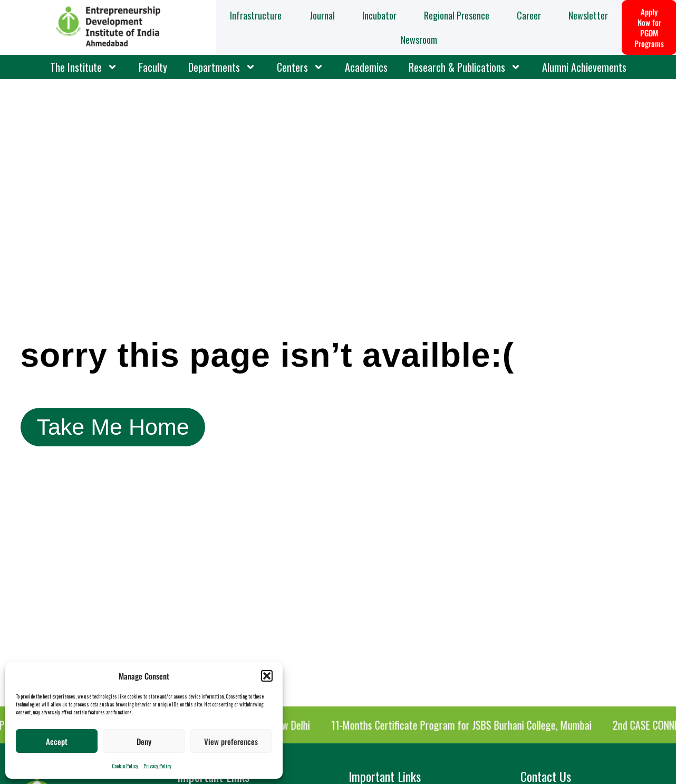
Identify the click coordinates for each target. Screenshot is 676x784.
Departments (222, 67)
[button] (267, 676)
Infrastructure (256, 15)
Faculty (153, 67)
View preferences (231, 741)
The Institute (84, 67)
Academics (366, 67)
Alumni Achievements (584, 67)
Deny (144, 741)
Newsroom (419, 40)
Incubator (379, 15)
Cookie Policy (125, 766)
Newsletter (588, 15)
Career (529, 15)
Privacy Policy (157, 766)
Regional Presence (457, 15)
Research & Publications (465, 67)
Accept (57, 741)
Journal (322, 15)
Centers (300, 67)
